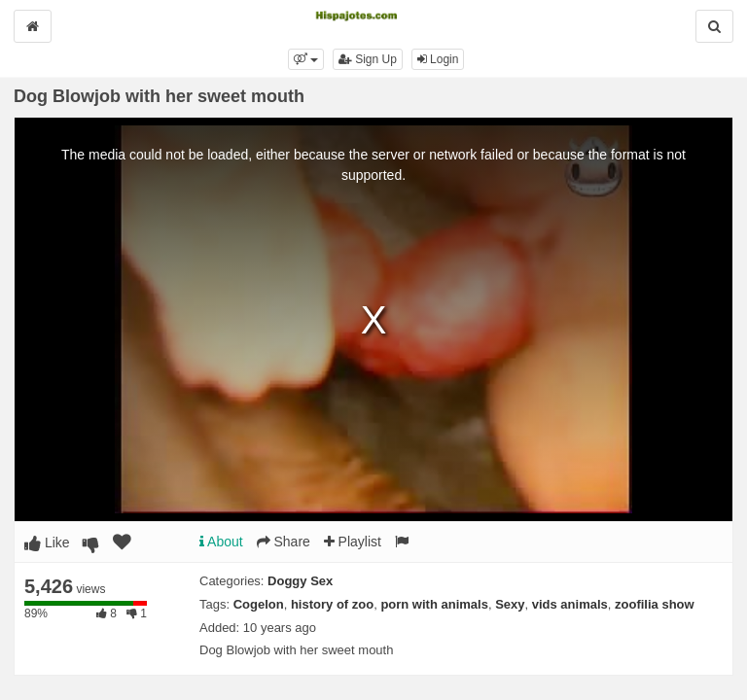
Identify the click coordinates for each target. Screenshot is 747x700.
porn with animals (434, 604)
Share (284, 542)
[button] (306, 59)
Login (438, 59)
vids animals (570, 604)
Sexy (510, 604)
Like (47, 542)
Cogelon (259, 604)
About (221, 542)
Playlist (353, 542)
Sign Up (368, 59)
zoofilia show (655, 604)
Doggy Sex (300, 581)
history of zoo (332, 604)
